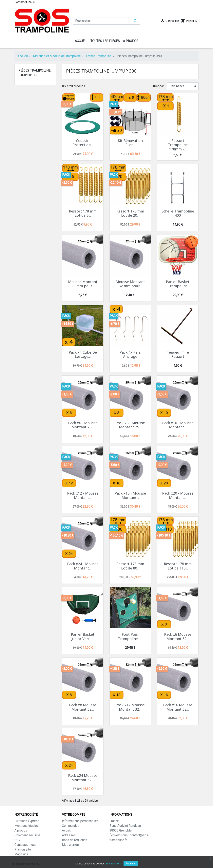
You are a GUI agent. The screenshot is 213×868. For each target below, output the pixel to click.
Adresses (69, 835)
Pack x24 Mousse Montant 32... (83, 778)
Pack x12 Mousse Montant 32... (130, 707)
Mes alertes (70, 845)
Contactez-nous (25, 2)
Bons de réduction (75, 840)
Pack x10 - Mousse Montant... (178, 425)
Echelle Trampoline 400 (178, 213)
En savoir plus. (114, 864)
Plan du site (23, 849)
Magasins (21, 854)
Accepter (131, 864)
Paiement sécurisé (28, 835)
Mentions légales (27, 826)
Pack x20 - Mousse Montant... (178, 495)
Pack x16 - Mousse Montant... (130, 495)
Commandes (71, 826)
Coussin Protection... (83, 143)
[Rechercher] (106, 21)
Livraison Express (27, 821)
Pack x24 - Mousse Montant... (83, 566)
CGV (17, 840)
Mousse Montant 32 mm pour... (130, 284)
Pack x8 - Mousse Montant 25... (130, 425)
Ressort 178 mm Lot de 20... (130, 213)
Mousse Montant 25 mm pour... (83, 284)
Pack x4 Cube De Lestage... (83, 354)
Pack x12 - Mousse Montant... (83, 495)
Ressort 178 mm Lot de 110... (178, 566)
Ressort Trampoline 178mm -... (178, 145)
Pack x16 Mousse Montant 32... (178, 707)
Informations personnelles (80, 821)
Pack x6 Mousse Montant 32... (178, 636)
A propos (21, 830)
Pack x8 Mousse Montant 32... (83, 707)
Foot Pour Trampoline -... (130, 636)
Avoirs (66, 830)
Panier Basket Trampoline (178, 284)
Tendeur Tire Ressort (178, 354)
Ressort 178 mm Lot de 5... (83, 213)
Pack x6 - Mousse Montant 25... (83, 425)
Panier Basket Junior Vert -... (83, 636)
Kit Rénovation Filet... (130, 143)
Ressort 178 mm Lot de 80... (130, 566)
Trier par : (159, 86)
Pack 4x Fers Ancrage (130, 354)
